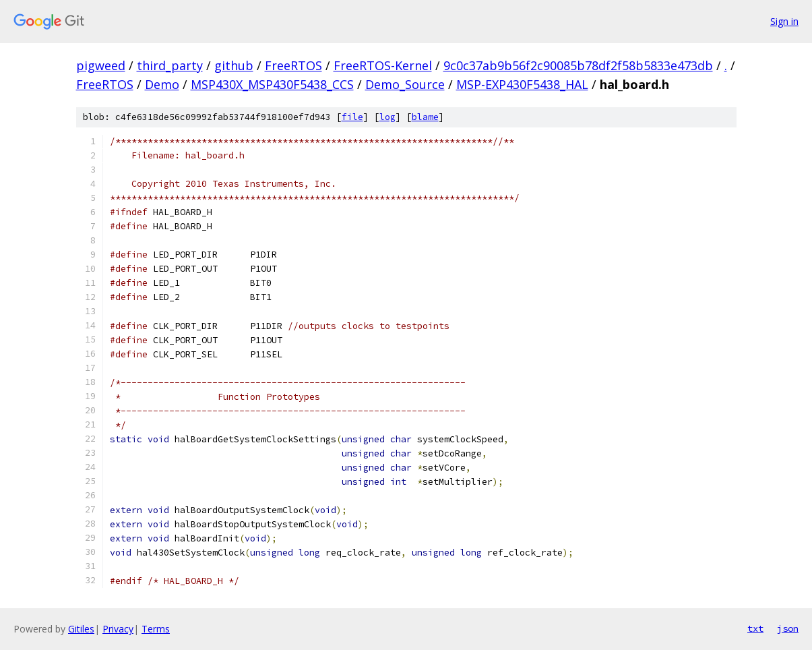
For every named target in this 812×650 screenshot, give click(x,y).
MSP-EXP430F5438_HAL (522, 84)
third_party (170, 65)
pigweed (101, 65)
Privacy (118, 629)
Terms (156, 629)
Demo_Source (405, 84)
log (387, 117)
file (352, 117)
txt (755, 628)
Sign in (784, 21)
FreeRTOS (293, 65)
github (234, 65)
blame (425, 117)
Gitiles (81, 629)
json (788, 628)
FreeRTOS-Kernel (383, 65)
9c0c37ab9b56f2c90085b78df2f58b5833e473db (578, 65)
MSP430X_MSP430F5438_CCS (272, 84)
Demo (162, 84)
